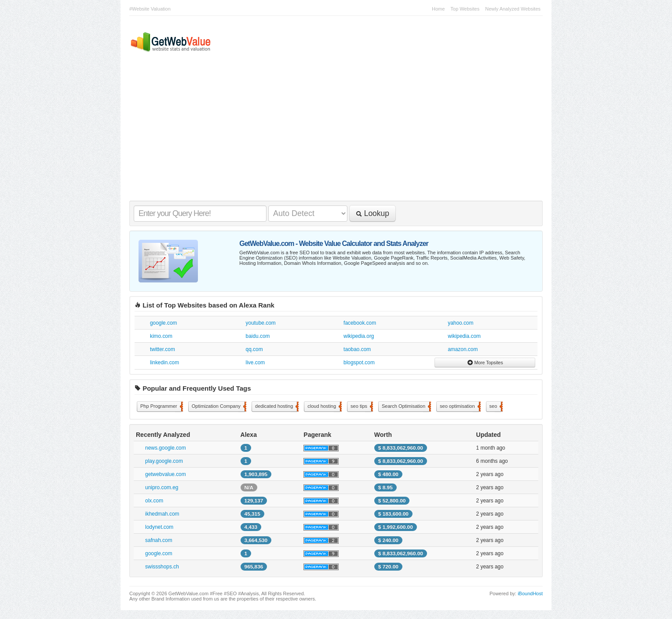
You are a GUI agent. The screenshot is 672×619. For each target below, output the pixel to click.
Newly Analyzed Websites (513, 9)
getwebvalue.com (166, 474)
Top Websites (465, 9)
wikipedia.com (464, 336)
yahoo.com (460, 323)
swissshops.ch (162, 567)
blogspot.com (359, 363)
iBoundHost (530, 593)
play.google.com (164, 461)
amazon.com (463, 349)
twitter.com (163, 349)
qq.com (254, 349)
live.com (256, 363)
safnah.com (159, 540)
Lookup (373, 213)
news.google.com (166, 448)
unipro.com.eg (162, 487)
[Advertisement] (332, 135)
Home (438, 9)
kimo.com (161, 336)
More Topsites (485, 363)
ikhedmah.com (162, 514)
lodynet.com (159, 527)
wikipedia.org (359, 336)
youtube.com (261, 323)
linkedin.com (164, 363)
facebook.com (360, 323)
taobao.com (357, 349)
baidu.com (258, 336)
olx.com (154, 501)
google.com (163, 323)
